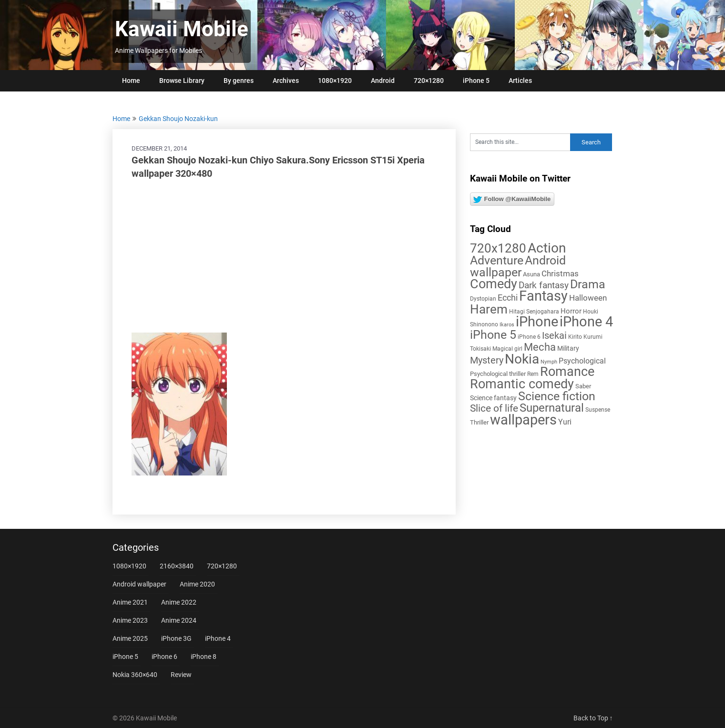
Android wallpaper (139, 584)
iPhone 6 (164, 657)
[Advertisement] (284, 256)
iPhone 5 (476, 81)
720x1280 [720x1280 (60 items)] (498, 248)
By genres (239, 81)
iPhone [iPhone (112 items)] (537, 322)
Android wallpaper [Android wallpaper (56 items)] (518, 266)
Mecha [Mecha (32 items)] (540, 347)
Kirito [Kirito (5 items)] (575, 337)
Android (383, 81)
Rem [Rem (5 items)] (533, 374)
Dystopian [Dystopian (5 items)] (483, 299)
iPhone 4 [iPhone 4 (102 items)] (586, 322)
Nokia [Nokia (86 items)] (522, 359)
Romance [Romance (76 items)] (567, 372)
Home (131, 81)
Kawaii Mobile (182, 29)
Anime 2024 (179, 620)
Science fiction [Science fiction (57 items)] (557, 396)
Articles (520, 81)
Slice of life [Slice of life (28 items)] (494, 408)
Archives (286, 81)
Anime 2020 (197, 584)
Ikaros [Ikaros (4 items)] (507, 325)
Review (181, 675)
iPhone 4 (218, 638)
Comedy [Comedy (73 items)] (494, 284)
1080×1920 (335, 81)
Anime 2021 (130, 602)
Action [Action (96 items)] (547, 248)
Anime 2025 (130, 638)
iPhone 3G (176, 638)
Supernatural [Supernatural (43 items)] (552, 408)
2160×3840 (177, 566)
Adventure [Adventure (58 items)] (497, 260)
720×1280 (429, 81)
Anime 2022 (179, 602)
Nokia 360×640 (135, 675)
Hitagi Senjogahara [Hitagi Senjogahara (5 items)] (534, 312)
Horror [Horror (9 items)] (571, 311)
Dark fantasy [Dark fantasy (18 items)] (544, 285)
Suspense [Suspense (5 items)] (598, 410)
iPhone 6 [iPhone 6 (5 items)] (529, 337)
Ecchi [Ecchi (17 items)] (508, 298)
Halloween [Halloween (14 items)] (588, 298)
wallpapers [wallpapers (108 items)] (523, 420)
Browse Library (182, 81)
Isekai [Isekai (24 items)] (554, 335)
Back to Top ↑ (593, 718)
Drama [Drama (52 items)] (588, 284)
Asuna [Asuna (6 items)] (531, 274)
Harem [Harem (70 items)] (489, 309)
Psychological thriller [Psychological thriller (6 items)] (498, 374)
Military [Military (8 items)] (568, 348)
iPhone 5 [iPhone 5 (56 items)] (493, 335)
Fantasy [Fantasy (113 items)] (543, 296)
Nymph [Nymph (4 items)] (549, 362)
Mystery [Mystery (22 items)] (487, 360)
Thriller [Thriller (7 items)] (479, 422)
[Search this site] (520, 142)
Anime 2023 (130, 620)
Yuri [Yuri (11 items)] (565, 422)
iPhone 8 (204, 657)
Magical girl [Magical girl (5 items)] (507, 349)
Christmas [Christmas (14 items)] (560, 273)
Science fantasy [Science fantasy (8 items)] (493, 398)
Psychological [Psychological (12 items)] (582, 361)
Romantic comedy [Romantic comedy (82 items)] (522, 384)
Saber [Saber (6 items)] (583, 386)
